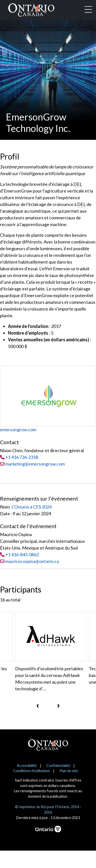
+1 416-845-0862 (22, 554)
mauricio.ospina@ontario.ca (32, 561)
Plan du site (69, 771)
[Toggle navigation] (88, 10)
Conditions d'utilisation (32, 771)
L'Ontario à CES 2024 (32, 507)
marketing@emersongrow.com (32, 464)
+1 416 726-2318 (22, 457)
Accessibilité (27, 766)
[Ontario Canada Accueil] (31, 9)
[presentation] (38, 705)
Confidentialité (58, 766)
